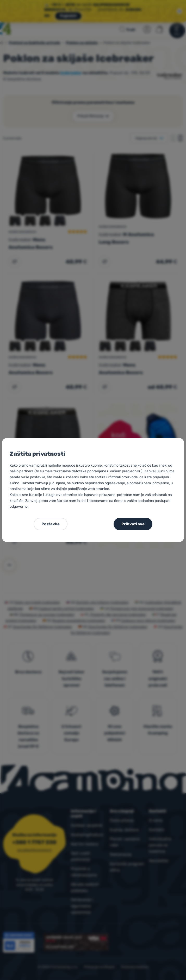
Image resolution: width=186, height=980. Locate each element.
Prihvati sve (133, 524)
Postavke (51, 524)
